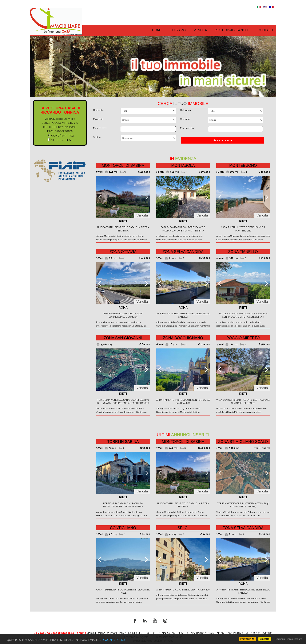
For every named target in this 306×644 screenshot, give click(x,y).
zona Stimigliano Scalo (243, 442)
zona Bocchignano (183, 338)
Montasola (183, 165)
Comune (185, 119)
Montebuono (243, 165)
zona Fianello (243, 252)
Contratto (98, 110)
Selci (183, 528)
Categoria (185, 110)
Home (157, 30)
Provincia (98, 119)
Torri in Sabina (123, 442)
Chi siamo (178, 30)
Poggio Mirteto (243, 338)
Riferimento (187, 128)
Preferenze (247, 639)
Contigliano (123, 528)
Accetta (265, 639)
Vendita (200, 30)
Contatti (265, 30)
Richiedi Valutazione (232, 30)
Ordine (97, 137)
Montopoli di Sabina (123, 165)
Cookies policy (114, 640)
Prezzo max (100, 128)
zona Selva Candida (183, 252)
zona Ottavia (123, 252)
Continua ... (141, 412)
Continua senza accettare (289, 639)
